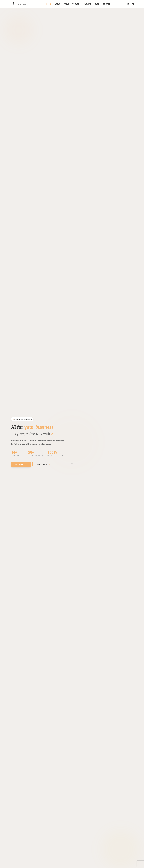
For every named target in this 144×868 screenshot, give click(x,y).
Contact (106, 4)
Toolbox (76, 4)
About (57, 4)
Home (49, 4)
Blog (97, 4)
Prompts (87, 4)
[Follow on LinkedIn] (133, 4)
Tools (66, 4)
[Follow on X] (128, 4)
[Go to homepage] (20, 4)
